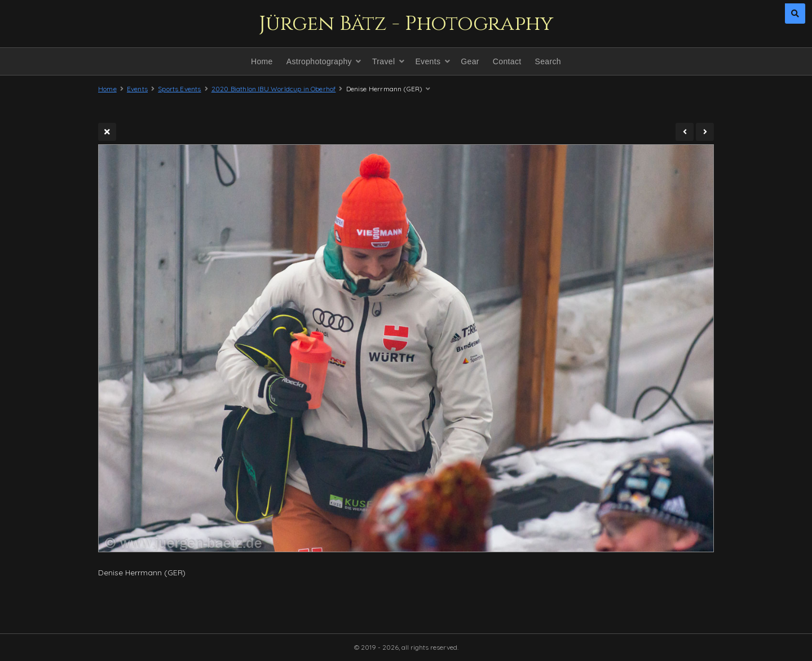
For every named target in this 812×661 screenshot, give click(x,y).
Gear (470, 61)
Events (428, 61)
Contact (507, 61)
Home (262, 61)
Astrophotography (319, 61)
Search (548, 61)
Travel (383, 61)
